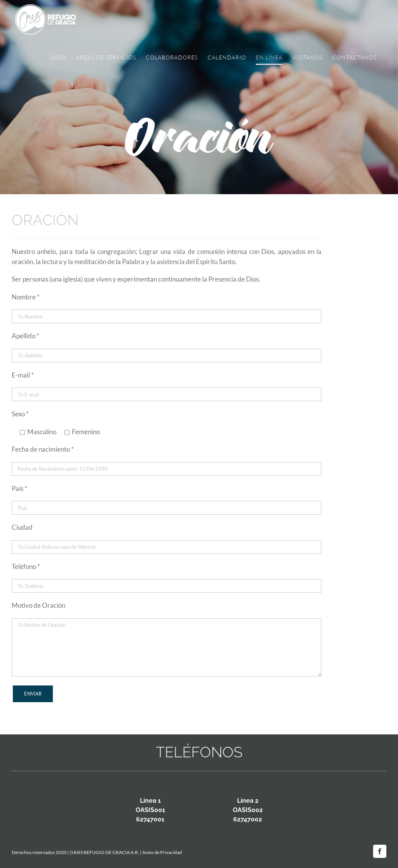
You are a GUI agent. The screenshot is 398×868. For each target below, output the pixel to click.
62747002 (248, 819)
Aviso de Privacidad (162, 852)
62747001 (150, 819)
